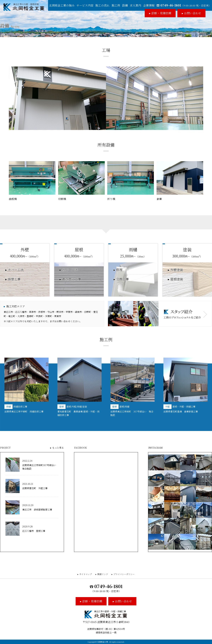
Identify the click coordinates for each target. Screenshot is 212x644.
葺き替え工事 (72, 279)
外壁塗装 (177, 270)
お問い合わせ (193, 13)
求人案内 (136, 5)
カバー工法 (16, 270)
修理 (119, 270)
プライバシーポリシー (124, 574)
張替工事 (14, 279)
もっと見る (58, 448)
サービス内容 (85, 5)
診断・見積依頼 (161, 13)
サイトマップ (86, 574)
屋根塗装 (177, 279)
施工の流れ (102, 5)
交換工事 (122, 279)
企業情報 (149, 5)
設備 (125, 5)
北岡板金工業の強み (62, 5)
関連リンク (103, 574)
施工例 (116, 5)
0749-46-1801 (186, 5)
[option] (26, 385)
